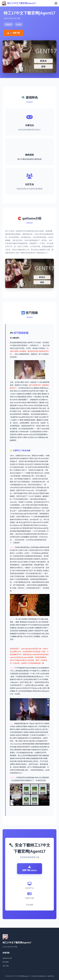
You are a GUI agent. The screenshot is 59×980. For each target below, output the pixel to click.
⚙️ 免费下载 (13, 33)
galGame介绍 (7, 958)
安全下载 (6, 966)
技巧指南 (6, 962)
